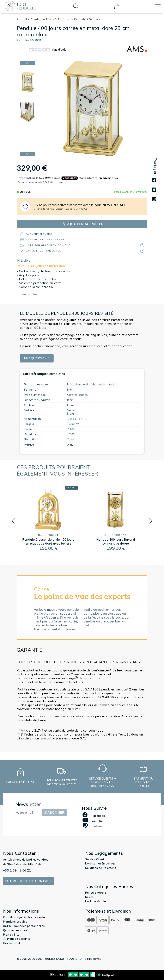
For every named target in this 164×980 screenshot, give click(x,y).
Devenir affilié (13, 943)
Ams (70, 445)
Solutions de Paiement (101, 868)
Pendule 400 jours (87, 19)
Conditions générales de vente (24, 917)
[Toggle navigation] (158, 6)
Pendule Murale (96, 893)
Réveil (89, 897)
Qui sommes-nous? (16, 930)
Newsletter (28, 804)
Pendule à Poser (44, 19)
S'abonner (54, 812)
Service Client (95, 859)
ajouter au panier (82, 224)
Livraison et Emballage (101, 863)
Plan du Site (11, 935)
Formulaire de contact (29, 881)
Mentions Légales (15, 922)
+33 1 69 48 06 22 (17, 870)
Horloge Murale (96, 901)
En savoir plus (27, 294)
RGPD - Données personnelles (24, 926)
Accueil (23, 19)
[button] (13, 521)
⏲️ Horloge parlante (17, 939)
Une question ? (39, 358)
